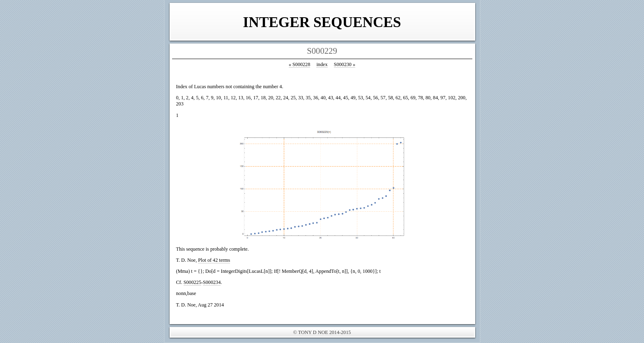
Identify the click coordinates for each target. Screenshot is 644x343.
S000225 (192, 282)
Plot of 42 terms (214, 260)
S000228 (299, 64)
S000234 (212, 282)
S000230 (345, 64)
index (322, 64)
